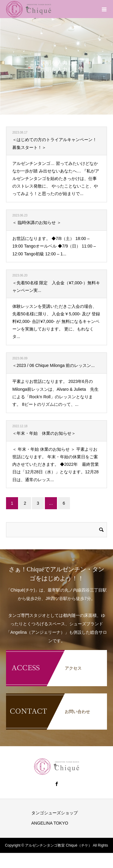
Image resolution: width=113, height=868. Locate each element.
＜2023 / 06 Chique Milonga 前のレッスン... (53, 365)
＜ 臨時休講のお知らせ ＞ (37, 223)
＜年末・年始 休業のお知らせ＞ (44, 433)
